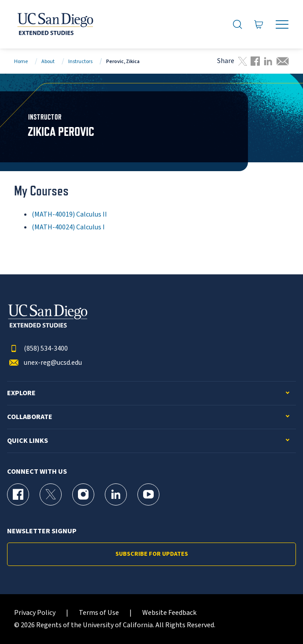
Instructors (80, 62)
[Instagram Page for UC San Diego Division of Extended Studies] (83, 494)
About (48, 62)
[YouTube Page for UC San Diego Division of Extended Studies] (148, 494)
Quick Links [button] (28, 441)
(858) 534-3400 (37, 349)
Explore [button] (21, 393)
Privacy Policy (35, 613)
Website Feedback (169, 613)
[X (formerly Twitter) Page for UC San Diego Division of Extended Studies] (51, 494)
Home (21, 62)
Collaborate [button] (30, 417)
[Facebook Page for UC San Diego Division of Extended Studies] (18, 494)
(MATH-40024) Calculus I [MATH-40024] (68, 227)
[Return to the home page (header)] (55, 24)
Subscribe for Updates (152, 554)
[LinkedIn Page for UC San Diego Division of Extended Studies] (116, 494)
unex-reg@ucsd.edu (44, 363)
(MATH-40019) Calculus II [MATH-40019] (69, 214)
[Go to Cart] (259, 24)
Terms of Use (99, 613)
